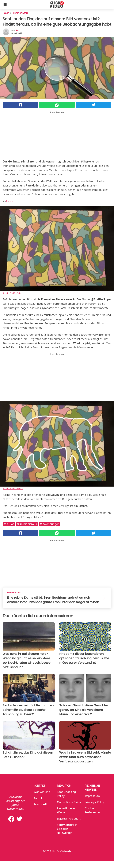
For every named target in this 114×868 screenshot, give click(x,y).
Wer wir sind (42, 792)
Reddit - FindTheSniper (13, 293)
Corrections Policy (69, 802)
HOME (6, 13)
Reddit (9, 201)
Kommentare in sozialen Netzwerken (67, 829)
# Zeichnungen (50, 524)
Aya (17, 30)
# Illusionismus (27, 524)
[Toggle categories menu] (5, 4)
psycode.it (40, 804)
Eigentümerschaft (69, 819)
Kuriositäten (20, 13)
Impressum (92, 796)
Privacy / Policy (95, 802)
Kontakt (39, 798)
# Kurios (9, 524)
